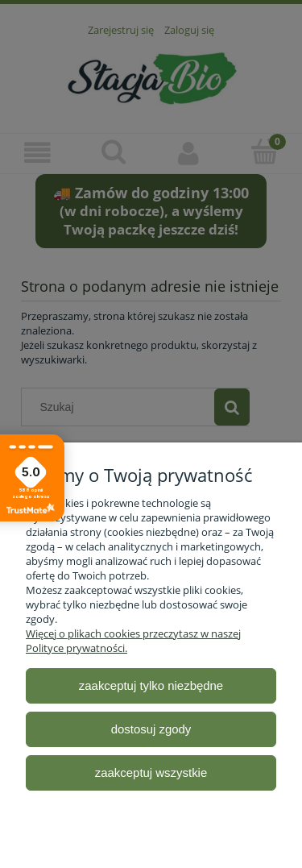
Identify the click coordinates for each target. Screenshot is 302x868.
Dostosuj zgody (151, 729)
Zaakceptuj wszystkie (151, 772)
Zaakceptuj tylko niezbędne (151, 685)
